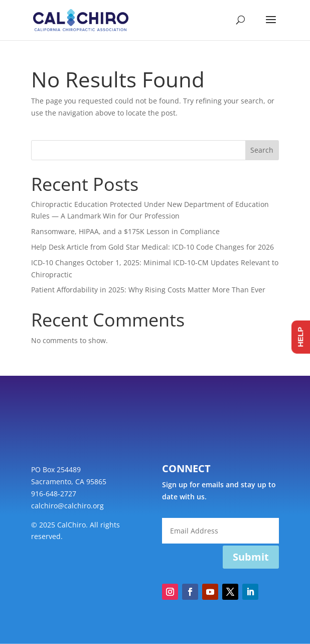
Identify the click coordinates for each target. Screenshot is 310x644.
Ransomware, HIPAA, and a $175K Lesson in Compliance (125, 231)
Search (262, 150)
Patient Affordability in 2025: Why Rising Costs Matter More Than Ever (148, 290)
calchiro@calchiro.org (67, 506)
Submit (251, 557)
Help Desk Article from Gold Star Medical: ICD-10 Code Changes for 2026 (152, 247)
